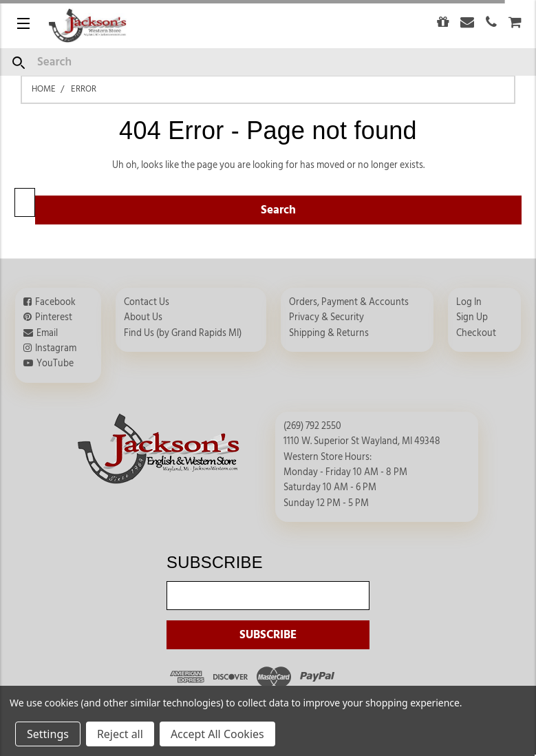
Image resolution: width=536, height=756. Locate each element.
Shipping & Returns (329, 333)
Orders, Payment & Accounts (349, 302)
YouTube (55, 364)
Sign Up (472, 317)
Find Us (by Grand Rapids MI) (183, 333)
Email (47, 333)
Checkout (476, 333)
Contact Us (147, 302)
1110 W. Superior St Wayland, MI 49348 (362, 441)
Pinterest (54, 317)
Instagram (56, 348)
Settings (48, 734)
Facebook (55, 302)
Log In (469, 302)
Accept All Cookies (217, 734)
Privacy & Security (326, 317)
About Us (143, 317)
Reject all (120, 734)
